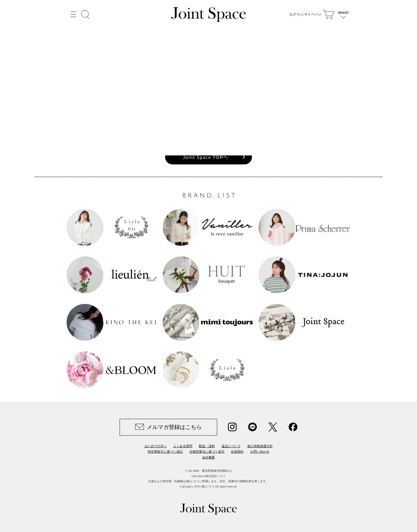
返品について (231, 446)
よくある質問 (183, 446)
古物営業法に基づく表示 (207, 452)
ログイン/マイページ (305, 14)
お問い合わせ (260, 452)
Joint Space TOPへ (206, 157)
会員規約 (237, 452)
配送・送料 (207, 446)
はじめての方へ (156, 446)
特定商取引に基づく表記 (165, 452)
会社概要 (209, 457)
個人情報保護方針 (260, 446)
